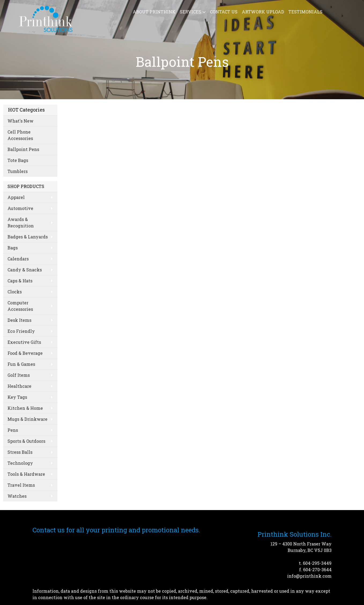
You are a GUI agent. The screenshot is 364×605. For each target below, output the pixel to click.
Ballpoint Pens (23, 149)
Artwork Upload (263, 12)
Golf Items (19, 375)
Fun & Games (21, 364)
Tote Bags (18, 160)
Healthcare (19, 386)
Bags (13, 248)
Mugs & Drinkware (27, 419)
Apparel (16, 197)
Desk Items (19, 320)
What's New (21, 121)
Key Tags (17, 397)
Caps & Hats (20, 281)
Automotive (20, 208)
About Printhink (154, 12)
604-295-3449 (317, 563)
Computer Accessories (20, 306)
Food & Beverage (25, 353)
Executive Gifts (24, 342)
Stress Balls (20, 452)
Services (190, 12)
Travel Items (21, 485)
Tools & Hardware (26, 474)
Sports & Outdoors (26, 441)
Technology (20, 463)
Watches (17, 496)
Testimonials (305, 12)
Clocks (15, 292)
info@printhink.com (309, 576)
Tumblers (18, 171)
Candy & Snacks (25, 270)
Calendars (18, 259)
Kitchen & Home (25, 408)
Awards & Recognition (21, 222)
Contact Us (224, 12)
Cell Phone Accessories (20, 135)
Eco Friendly (21, 331)
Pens (13, 430)
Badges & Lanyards (28, 237)
